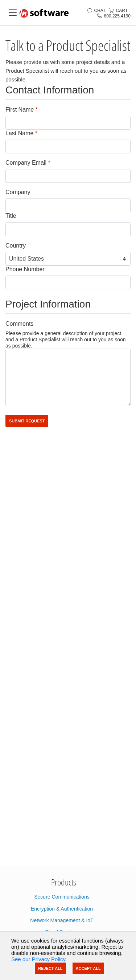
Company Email (28, 163)
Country (16, 246)
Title (11, 216)
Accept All (88, 968)
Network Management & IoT (62, 920)
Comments (19, 324)
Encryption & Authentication (62, 909)
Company (18, 192)
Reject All (50, 968)
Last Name (21, 133)
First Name (22, 110)
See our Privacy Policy (38, 959)
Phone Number (25, 269)
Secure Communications (62, 897)
